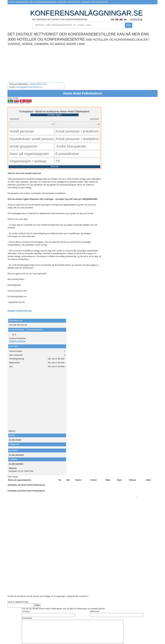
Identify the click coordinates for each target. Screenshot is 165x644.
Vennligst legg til (54, 115)
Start (11, 2)
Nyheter (62, 2)
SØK (129, 25)
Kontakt (86, 2)
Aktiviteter (74, 2)
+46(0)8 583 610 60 (38, 84)
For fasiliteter (99, 2)
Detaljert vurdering (17, 328)
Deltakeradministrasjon (43, 2)
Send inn (54, 153)
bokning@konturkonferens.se (29, 87)
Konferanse (22, 2)
